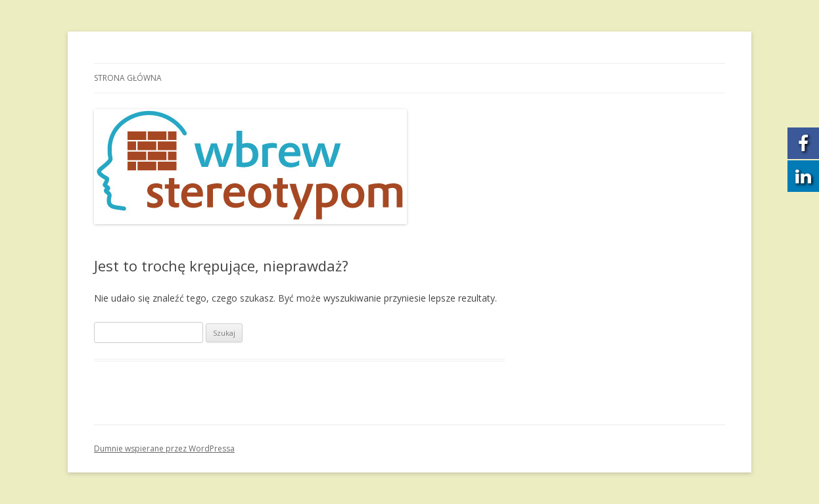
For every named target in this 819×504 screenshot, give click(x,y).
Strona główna (128, 78)
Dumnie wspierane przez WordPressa (164, 448)
